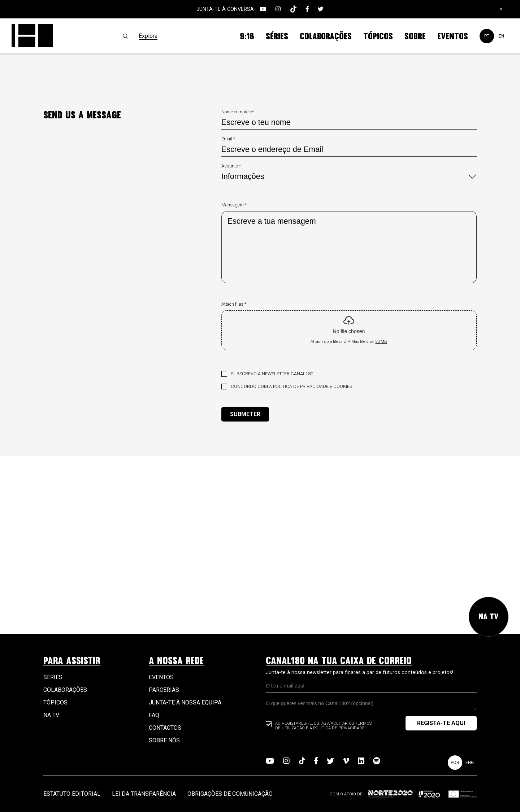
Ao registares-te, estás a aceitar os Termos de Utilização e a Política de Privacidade (323, 726)
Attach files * (234, 304)
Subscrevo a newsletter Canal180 (272, 374)
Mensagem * (234, 205)
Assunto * (231, 166)
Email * (228, 139)
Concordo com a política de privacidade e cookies (291, 386)
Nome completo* (238, 112)
